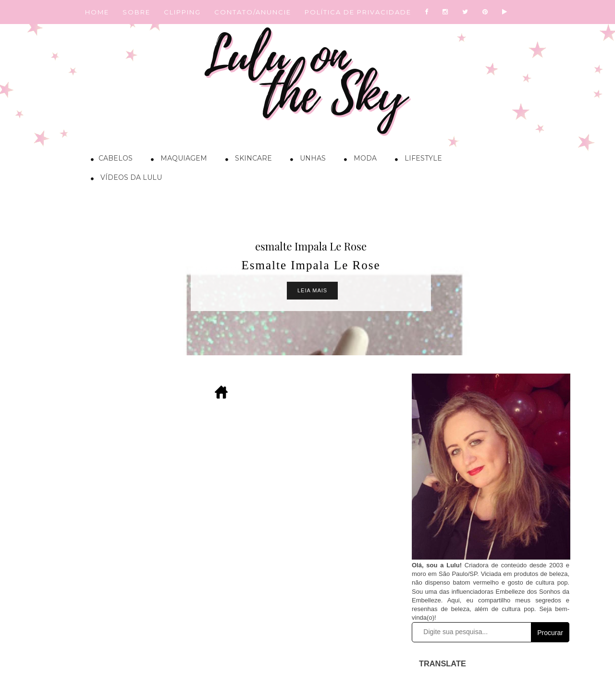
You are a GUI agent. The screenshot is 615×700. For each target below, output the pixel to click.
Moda (358, 160)
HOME (97, 12)
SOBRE (136, 12)
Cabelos (109, 160)
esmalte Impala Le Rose (311, 246)
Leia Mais (312, 290)
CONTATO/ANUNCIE (253, 12)
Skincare (246, 160)
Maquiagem (177, 160)
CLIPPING (182, 12)
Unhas (306, 160)
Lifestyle (416, 160)
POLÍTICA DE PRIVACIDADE (358, 12)
